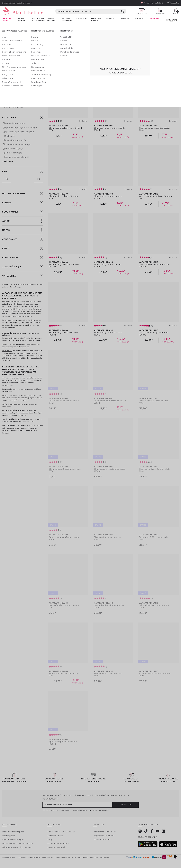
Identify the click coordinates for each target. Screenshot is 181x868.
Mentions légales (9, 857)
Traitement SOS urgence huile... (154, 401)
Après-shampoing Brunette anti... (64, 537)
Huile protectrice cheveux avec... (64, 401)
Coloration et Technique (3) (18, 144)
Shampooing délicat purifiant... (108, 264)
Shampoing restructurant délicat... (65, 469)
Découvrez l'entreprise (13, 831)
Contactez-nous (55, 835)
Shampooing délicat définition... (64, 196)
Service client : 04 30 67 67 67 (61, 831)
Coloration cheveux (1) (15, 140)
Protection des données (51, 857)
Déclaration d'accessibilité (88, 857)
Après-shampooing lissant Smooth (156, 196)
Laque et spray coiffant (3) (17, 157)
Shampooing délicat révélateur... (155, 128)
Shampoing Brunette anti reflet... (155, 469)
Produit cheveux (22, 19)
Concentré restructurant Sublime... (156, 673)
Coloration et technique (39, 19)
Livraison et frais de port (58, 842)
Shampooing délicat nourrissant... (155, 264)
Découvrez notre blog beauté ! (17, 846)
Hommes (110, 19)
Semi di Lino (8, 91)
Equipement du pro (97, 19)
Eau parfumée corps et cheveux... (65, 605)
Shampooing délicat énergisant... (110, 128)
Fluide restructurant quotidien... (109, 537)
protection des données (100, 810)
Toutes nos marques (32, 27)
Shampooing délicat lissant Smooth (66, 128)
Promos (139, 19)
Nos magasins (9, 835)
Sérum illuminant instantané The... (110, 605)
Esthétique (82, 19)
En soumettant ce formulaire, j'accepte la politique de (77, 810)
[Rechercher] (123, 11)
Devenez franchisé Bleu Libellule (17, 842)
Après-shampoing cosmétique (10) (21, 127)
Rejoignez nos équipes (13, 839)
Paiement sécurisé (56, 846)
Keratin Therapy (10, 87)
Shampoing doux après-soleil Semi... (111, 401)
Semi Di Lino (15, 309)
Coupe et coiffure (51, 19)
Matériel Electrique (67, 19)
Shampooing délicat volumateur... (65, 264)
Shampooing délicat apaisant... (109, 196)
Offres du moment (101, 839)
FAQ (50, 839)
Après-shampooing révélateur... (64, 742)
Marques (125, 19)
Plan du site (104, 857)
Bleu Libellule (18, 27)
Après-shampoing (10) (15, 123)
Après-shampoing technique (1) (20, 132)
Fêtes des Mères (7, 19)
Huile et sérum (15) (13, 153)
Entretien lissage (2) (14, 149)
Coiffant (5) (10, 136)
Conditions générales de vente (28, 857)
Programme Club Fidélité (105, 831)
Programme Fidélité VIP (104, 835)
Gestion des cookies (69, 857)
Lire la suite (43, 55)
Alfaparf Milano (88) (14, 107)
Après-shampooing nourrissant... (154, 332)
